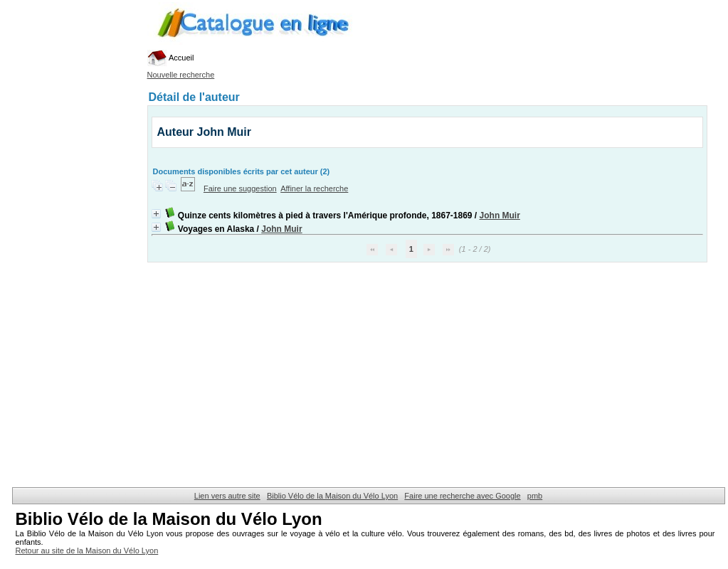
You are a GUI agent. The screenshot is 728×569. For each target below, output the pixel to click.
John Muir (500, 216)
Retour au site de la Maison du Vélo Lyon (87, 551)
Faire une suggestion (240, 188)
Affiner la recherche (314, 188)
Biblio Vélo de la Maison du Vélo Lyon (332, 496)
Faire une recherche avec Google (462, 496)
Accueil (171, 58)
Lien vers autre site (227, 496)
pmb (535, 496)
